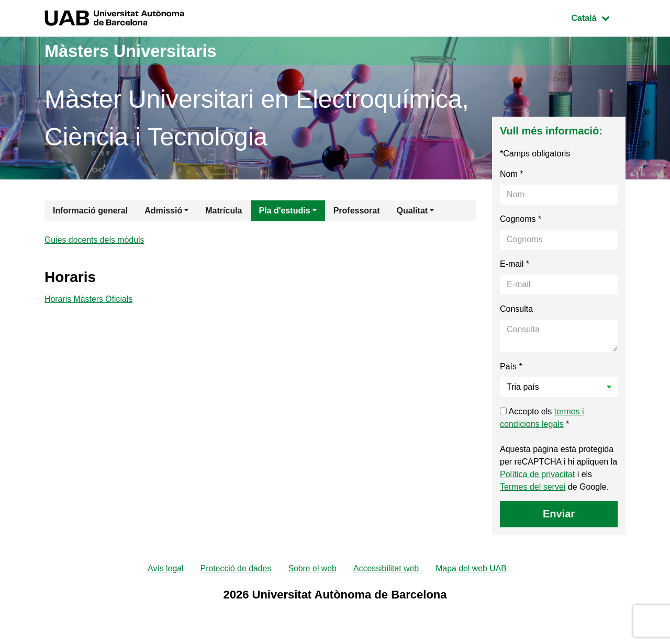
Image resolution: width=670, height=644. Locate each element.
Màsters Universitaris (140, 50)
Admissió (163, 211)
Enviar (559, 514)
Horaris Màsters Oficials (89, 301)
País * (511, 366)
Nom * (511, 174)
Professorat (357, 211)
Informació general (90, 211)
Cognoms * (521, 219)
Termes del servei (533, 487)
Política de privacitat (537, 474)
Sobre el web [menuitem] (312, 569)
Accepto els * (542, 418)
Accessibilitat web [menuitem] (386, 569)
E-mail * (515, 264)
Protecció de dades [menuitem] (235, 569)
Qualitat (412, 211)
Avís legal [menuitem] (165, 569)
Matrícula (224, 211)
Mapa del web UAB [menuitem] (472, 569)
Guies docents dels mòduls (95, 240)
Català (598, 17)
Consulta (516, 309)
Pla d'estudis (285, 211)
